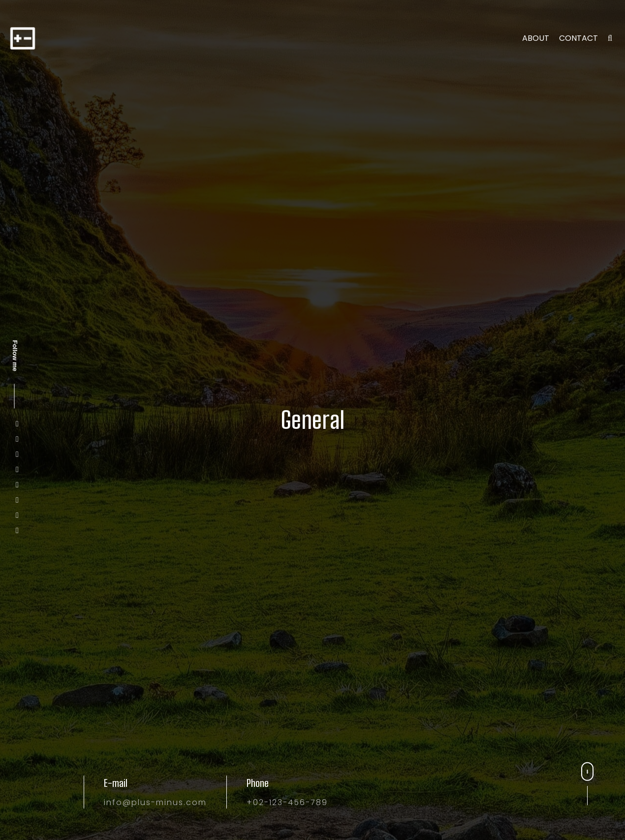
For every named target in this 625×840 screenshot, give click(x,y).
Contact (578, 38)
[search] (610, 38)
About (536, 38)
